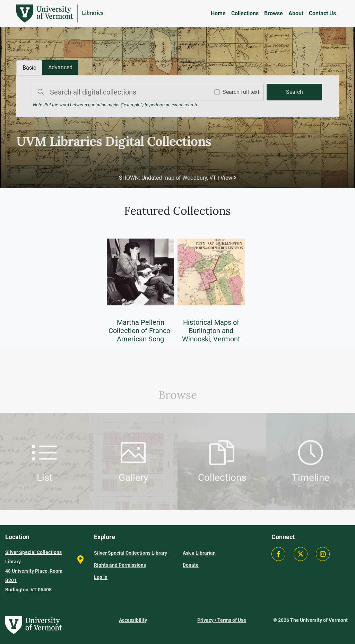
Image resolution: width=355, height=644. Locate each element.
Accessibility (133, 620)
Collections (245, 13)
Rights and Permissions (120, 565)
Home (218, 13)
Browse (274, 13)
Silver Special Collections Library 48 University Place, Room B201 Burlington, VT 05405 (34, 571)
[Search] (120, 92)
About (296, 13)
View (228, 178)
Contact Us (322, 13)
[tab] (60, 68)
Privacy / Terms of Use (222, 620)
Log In (101, 577)
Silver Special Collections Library (131, 553)
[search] (294, 92)
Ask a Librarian (199, 553)
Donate (191, 565)
